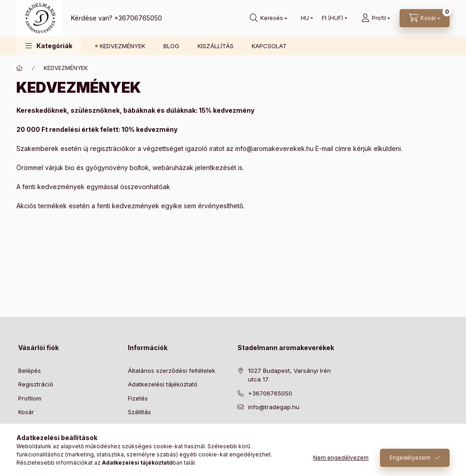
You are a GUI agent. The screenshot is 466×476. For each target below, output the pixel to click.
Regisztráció (36, 384)
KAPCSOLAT (269, 46)
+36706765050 (138, 18)
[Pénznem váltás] (332, 18)
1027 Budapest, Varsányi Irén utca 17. (289, 375)
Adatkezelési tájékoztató (163, 384)
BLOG (171, 46)
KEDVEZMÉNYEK (122, 46)
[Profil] (376, 18)
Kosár (26, 412)
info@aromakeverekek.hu (274, 148)
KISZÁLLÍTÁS (215, 46)
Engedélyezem (410, 458)
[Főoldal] (20, 68)
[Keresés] (268, 18)
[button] (49, 46)
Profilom (30, 398)
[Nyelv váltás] (305, 18)
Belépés (30, 371)
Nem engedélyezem (341, 458)
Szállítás (139, 412)
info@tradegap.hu (274, 407)
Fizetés (138, 398)
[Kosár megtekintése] (425, 18)
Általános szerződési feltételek (172, 371)
